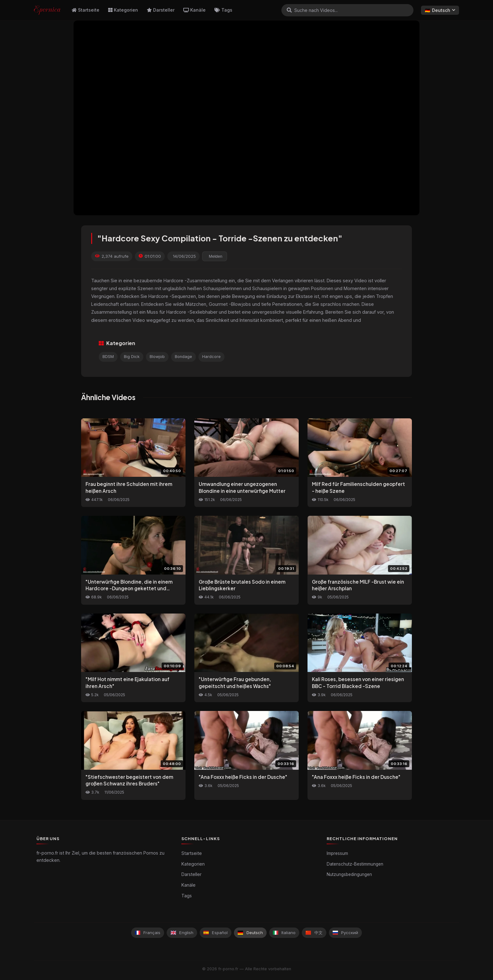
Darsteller (161, 10)
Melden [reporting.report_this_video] (216, 256)
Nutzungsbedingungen (349, 874)
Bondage (183, 357)
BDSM (108, 357)
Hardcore (211, 357)
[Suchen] (289, 10)
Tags (223, 10)
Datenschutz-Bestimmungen (355, 864)
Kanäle (194, 10)
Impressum (337, 853)
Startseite (86, 10)
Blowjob (157, 357)
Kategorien (123, 10)
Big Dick (132, 357)
